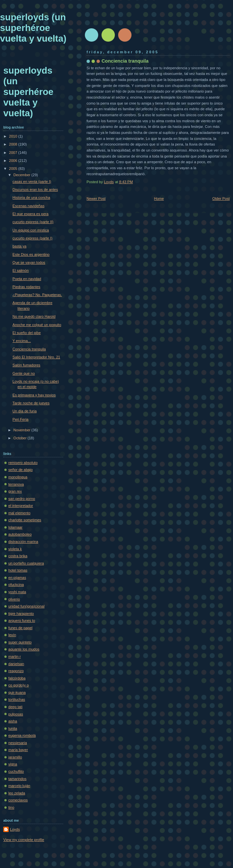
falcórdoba (17, 678)
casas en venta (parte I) (32, 182)
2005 (14, 169)
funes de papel (20, 628)
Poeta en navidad (27, 279)
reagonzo (16, 671)
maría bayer (18, 750)
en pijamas (17, 578)
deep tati (15, 707)
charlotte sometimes (25, 520)
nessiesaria (18, 743)
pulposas (16, 714)
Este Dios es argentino (31, 254)
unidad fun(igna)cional (26, 606)
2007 (14, 153)
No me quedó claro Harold (34, 316)
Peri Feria (21, 419)
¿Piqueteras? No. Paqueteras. (37, 295)
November (22, 430)
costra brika (18, 556)
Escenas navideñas (29, 206)
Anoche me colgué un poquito (37, 325)
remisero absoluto (23, 463)
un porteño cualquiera (26, 563)
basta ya (20, 246)
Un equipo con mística (31, 230)
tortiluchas (17, 699)
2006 (14, 161)
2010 (14, 136)
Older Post (221, 199)
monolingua (18, 477)
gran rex (15, 491)
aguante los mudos (24, 649)
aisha (13, 721)
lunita (13, 728)
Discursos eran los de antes (35, 190)
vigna (13, 764)
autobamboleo (20, 534)
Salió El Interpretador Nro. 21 (36, 357)
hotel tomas (18, 570)
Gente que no (24, 373)
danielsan (16, 664)
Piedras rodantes (27, 287)
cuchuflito (16, 771)
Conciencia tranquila (29, 349)
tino (11, 807)
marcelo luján (19, 786)
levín (12, 635)
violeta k (15, 549)
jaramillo (15, 757)
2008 (14, 144)
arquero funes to (22, 621)
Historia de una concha (31, 198)
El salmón (21, 270)
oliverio (14, 599)
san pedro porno (22, 499)
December (22, 175)
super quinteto (20, 642)
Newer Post (96, 199)
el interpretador (21, 506)
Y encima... (22, 341)
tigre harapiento (21, 614)
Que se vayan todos (29, 262)
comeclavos (18, 800)
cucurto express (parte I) (33, 238)
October (20, 438)
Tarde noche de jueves (31, 403)
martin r (14, 656)
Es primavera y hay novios (34, 395)
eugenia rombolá (22, 735)
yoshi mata (17, 592)
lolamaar (15, 527)
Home (159, 199)
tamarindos (17, 779)
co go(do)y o (18, 685)
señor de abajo (20, 470)
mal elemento (19, 513)
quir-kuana (17, 692)
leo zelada (17, 793)
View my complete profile (24, 840)
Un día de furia (25, 411)
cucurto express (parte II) (33, 222)
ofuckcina (16, 585)
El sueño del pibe (27, 333)
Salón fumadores (27, 365)
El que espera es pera (31, 214)
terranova (16, 484)
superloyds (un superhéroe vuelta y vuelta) (33, 28)
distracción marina (23, 542)
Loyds (15, 829)
